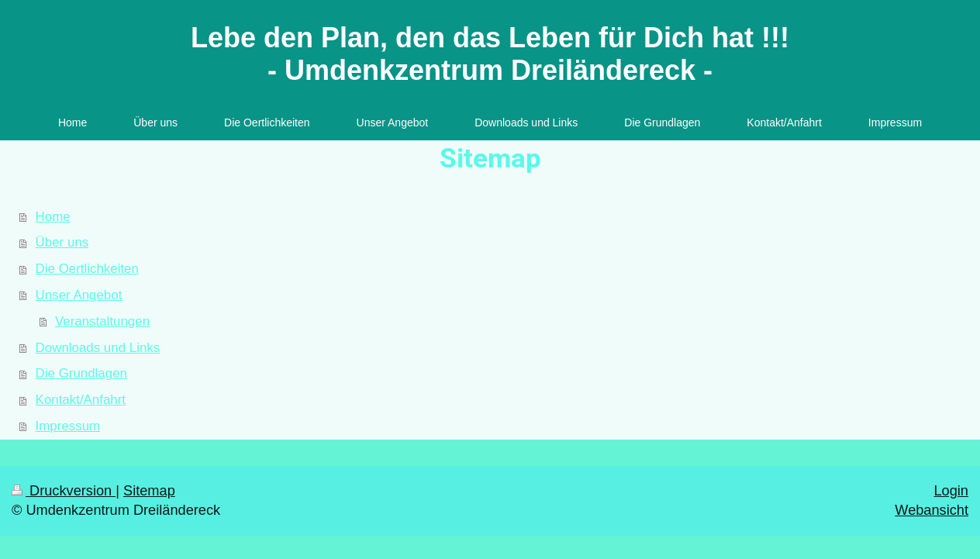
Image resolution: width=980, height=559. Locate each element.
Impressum (68, 426)
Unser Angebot (79, 295)
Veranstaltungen (102, 321)
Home (53, 217)
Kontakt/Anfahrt (81, 400)
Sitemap (149, 491)
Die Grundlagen (81, 373)
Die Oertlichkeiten (87, 269)
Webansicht (932, 510)
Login (951, 491)
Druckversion (64, 491)
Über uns (62, 242)
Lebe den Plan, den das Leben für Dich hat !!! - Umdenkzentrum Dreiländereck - (490, 54)
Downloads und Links (98, 348)
